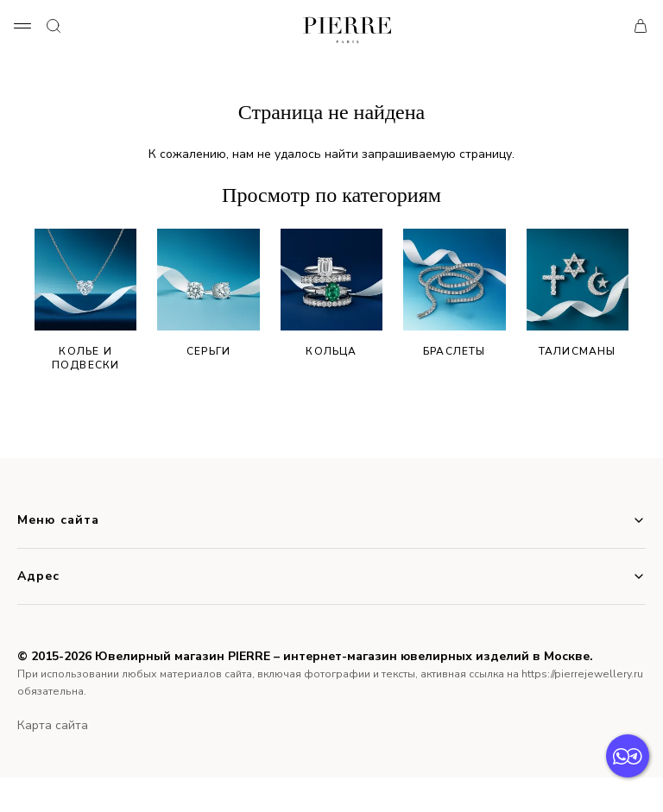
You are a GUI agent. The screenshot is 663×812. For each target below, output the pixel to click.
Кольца (331, 293)
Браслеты (454, 293)
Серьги (208, 293)
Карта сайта (53, 725)
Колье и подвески (85, 300)
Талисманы (578, 293)
